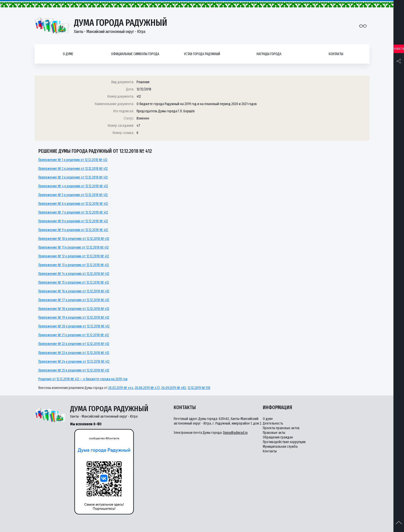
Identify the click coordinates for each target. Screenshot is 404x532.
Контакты (336, 54)
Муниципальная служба (280, 447)
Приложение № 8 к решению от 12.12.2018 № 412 (73, 221)
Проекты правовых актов (281, 428)
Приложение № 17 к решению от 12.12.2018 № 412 (74, 300)
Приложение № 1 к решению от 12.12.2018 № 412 (73, 160)
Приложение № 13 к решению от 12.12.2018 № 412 (74, 265)
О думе (68, 54)
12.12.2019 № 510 (199, 388)
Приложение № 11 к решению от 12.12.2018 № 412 (74, 247)
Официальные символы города (135, 54)
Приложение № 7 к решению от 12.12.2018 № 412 (73, 212)
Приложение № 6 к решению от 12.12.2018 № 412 (73, 204)
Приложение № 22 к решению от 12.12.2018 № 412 (74, 344)
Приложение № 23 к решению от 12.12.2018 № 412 (74, 353)
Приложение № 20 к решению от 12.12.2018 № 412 (74, 326)
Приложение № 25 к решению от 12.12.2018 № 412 (74, 370)
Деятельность (273, 423)
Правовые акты (274, 433)
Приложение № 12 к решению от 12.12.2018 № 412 (74, 256)
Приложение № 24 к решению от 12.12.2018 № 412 (74, 362)
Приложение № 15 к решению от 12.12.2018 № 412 (74, 282)
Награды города (269, 54)
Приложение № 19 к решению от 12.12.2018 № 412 (74, 318)
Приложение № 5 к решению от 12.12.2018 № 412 (73, 195)
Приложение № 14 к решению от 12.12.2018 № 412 (74, 274)
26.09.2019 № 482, (174, 388)
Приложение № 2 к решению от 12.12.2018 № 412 (73, 169)
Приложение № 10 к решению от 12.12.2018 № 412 (74, 239)
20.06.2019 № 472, (148, 388)
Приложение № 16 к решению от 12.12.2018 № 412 (74, 291)
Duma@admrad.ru (235, 433)
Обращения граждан (278, 437)
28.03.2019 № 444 (121, 388)
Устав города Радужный (202, 54)
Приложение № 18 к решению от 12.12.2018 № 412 (74, 309)
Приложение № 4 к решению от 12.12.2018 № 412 (73, 186)
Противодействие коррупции (284, 442)
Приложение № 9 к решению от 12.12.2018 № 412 (73, 230)
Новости (399, 49)
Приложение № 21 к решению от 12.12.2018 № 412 (74, 335)
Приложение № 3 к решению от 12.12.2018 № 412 (73, 177)
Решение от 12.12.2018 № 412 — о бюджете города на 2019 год (83, 379)
